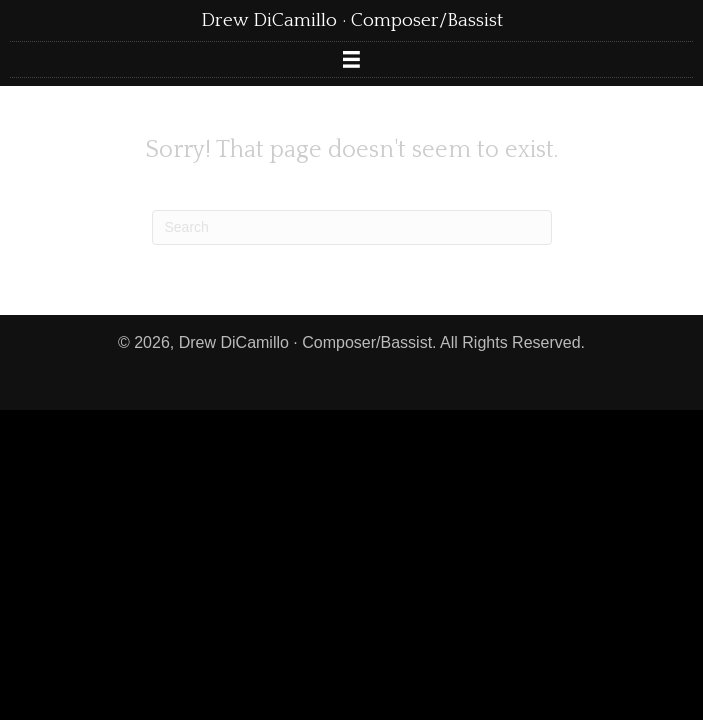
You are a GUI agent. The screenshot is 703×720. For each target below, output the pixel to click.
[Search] (352, 227)
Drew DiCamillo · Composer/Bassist (352, 20)
